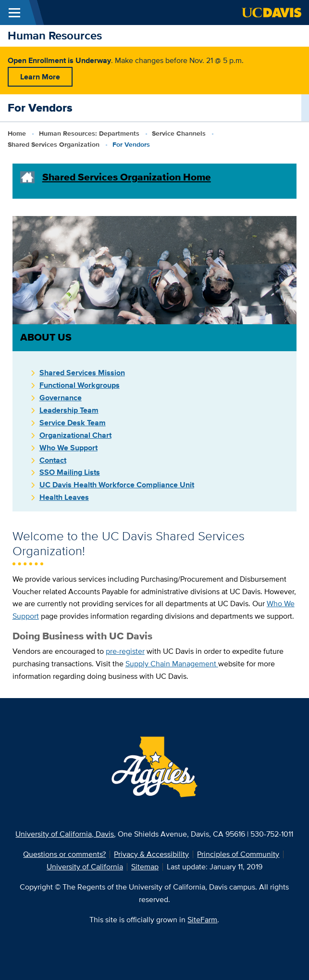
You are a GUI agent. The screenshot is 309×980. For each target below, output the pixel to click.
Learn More (40, 77)
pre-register (125, 651)
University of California (85, 867)
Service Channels (179, 133)
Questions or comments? (64, 854)
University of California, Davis (65, 834)
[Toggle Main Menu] (14, 13)
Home (17, 133)
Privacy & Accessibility (151, 854)
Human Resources (55, 35)
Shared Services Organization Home (127, 177)
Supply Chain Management (172, 664)
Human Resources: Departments (89, 133)
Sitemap (145, 867)
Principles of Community (238, 854)
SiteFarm (202, 920)
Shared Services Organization (54, 144)
